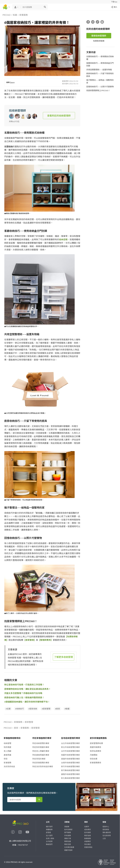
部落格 (48, 832)
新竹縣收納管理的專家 (71, 770)
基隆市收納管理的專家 (71, 774)
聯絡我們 (49, 844)
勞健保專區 (88, 847)
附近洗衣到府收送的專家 (43, 766)
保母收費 (94, 759)
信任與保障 (107, 835)
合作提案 (49, 841)
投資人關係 (50, 838)
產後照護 (7, 755)
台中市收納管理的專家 (71, 751)
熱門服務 (67, 832)
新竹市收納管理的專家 (71, 766)
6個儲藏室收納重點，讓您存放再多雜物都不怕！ (27, 702)
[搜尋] (45, 7)
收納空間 (63, 239)
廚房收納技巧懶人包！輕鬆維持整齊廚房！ (24, 697)
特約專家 (88, 844)
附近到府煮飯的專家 (41, 747)
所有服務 (67, 835)
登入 (114, 7)
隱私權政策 (107, 832)
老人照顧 (7, 751)
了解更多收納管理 (64, 657)
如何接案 (88, 832)
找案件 (87, 827)
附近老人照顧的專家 (41, 751)
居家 (16, 728)
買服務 (67, 827)
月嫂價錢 (94, 755)
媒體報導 (49, 829)
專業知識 (67, 841)
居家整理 (29, 722)
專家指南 (88, 835)
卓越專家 (88, 841)
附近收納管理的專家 (41, 743)
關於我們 (49, 827)
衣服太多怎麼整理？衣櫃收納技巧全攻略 (23, 693)
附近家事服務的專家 (41, 763)
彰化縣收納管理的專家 (71, 778)
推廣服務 (88, 838)
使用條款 (106, 829)
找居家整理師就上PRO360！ (98, 90)
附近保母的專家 (39, 759)
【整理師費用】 (45, 640)
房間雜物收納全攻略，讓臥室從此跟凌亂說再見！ (28, 689)
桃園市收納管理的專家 (71, 755)
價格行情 (67, 838)
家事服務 (24, 15)
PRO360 (7, 15)
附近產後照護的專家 (41, 755)
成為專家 (88, 829)
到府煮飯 (7, 747)
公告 (104, 838)
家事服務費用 (96, 763)
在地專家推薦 (69, 847)
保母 (6, 759)
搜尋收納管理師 (99, 36)
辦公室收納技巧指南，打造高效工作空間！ (24, 685)
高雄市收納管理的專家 (71, 759)
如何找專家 (68, 829)
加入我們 (49, 835)
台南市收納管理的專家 (71, 763)
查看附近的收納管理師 (59, 116)
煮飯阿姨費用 (96, 747)
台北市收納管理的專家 (71, 743)
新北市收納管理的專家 (71, 747)
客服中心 (106, 827)
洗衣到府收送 (9, 766)
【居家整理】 (30, 640)
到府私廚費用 (96, 751)
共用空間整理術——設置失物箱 (99, 70)
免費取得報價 (99, 41)
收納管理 (7, 743)
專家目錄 (67, 844)
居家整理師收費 (96, 743)
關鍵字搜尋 (68, 850)
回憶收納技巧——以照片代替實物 (100, 87)
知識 (15, 15)
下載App (114, 2)
